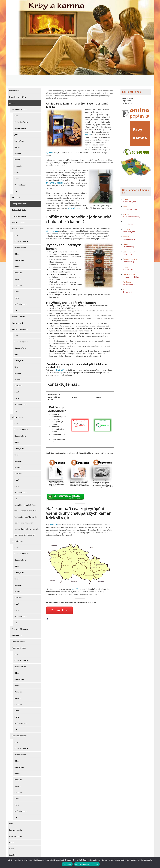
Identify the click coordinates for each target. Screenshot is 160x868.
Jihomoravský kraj (130, 198)
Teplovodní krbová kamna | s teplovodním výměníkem (26, 509)
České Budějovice (21, 111)
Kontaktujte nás (131, 81)
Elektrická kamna (18, 212)
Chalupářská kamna (20, 193)
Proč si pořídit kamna (20, 618)
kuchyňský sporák (54, 169)
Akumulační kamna (19, 99)
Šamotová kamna (18, 631)
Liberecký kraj (128, 236)
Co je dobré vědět (19, 199)
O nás (12, 832)
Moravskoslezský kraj (132, 206)
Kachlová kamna (18, 218)
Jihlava (17, 124)
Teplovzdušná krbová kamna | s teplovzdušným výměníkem (27, 521)
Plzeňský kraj (128, 213)
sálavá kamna (51, 217)
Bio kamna (16, 187)
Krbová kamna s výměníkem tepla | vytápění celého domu (26, 497)
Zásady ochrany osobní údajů (87, 864)
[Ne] (157, 862)
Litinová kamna (18, 530)
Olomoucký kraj (129, 229)
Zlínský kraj (127, 281)
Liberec (17, 136)
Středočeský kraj (130, 191)
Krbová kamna (17, 406)
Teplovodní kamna (19, 637)
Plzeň (17, 162)
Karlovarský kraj (129, 221)
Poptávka (13, 844)
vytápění (49, 141)
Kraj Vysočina (128, 259)
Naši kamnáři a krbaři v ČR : (135, 181)
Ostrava (17, 149)
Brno (16, 105)
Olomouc (18, 143)
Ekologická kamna (19, 205)
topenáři (74, 574)
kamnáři (60, 355)
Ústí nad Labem (20, 174)
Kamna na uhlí (17, 312)
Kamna (12, 92)
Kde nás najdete (16, 819)
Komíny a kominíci (16, 825)
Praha (17, 168)
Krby (11, 813)
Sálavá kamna (17, 625)
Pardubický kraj (129, 274)
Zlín (16, 180)
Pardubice (18, 155)
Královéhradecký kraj (131, 266)
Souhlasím (67, 864)
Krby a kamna (14, 80)
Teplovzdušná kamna (20, 725)
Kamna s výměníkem (20, 319)
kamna (87, 124)
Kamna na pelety (18, 306)
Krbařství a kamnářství (18, 86)
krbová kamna (73, 194)
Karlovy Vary (19, 130)
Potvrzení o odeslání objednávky (22, 851)
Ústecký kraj (128, 244)
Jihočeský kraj (128, 251)
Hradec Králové (20, 118)
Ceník (11, 838)
